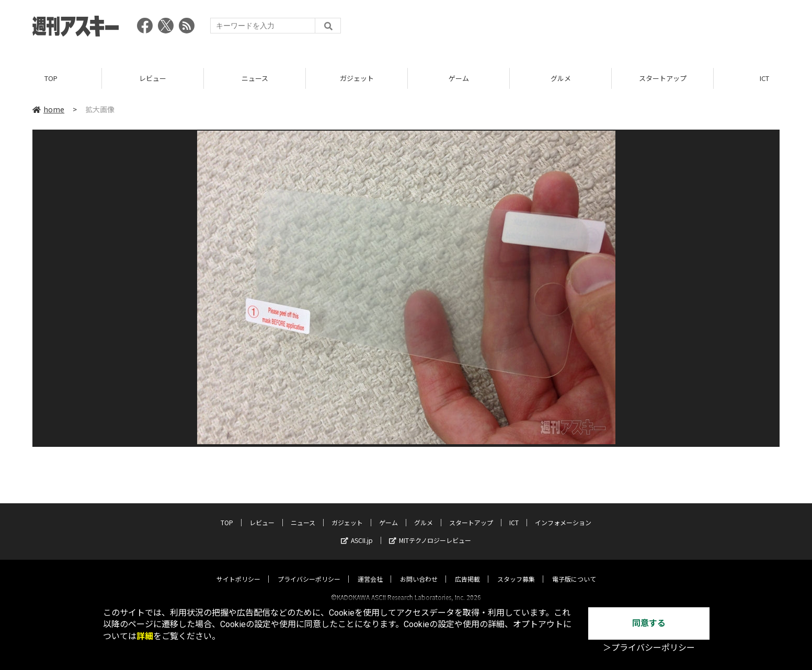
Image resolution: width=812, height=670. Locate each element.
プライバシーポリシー (309, 569)
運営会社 (370, 569)
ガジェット (357, 78)
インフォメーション (563, 513)
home (48, 109)
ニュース (255, 78)
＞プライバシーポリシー (649, 648)
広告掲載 (467, 569)
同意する (649, 623)
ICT (514, 513)
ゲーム (459, 78)
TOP (51, 78)
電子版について (574, 569)
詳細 (145, 636)
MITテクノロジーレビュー (430, 531)
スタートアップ (663, 78)
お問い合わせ (419, 569)
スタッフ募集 (516, 569)
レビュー (153, 78)
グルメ (561, 78)
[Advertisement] (589, 29)
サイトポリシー (238, 569)
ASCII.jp (357, 531)
